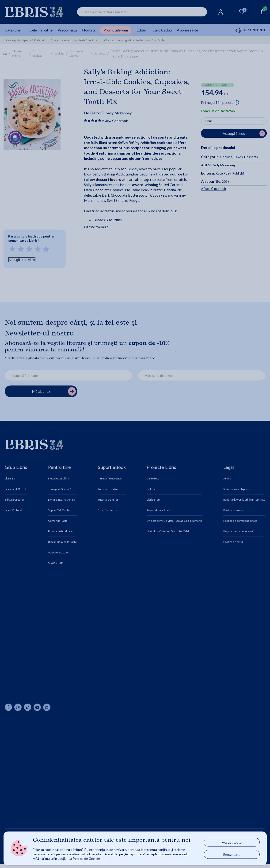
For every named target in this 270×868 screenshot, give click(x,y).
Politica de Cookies (87, 858)
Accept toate (232, 842)
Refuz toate (232, 854)
